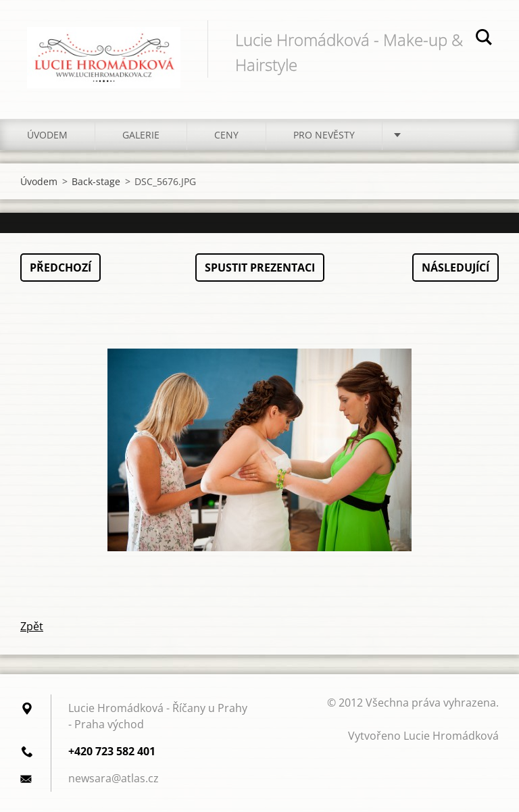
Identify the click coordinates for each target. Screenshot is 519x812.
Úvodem (47, 135)
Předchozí (60, 268)
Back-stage (96, 181)
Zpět (32, 626)
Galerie (141, 135)
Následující (455, 268)
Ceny (226, 135)
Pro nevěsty (324, 135)
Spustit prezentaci (260, 268)
